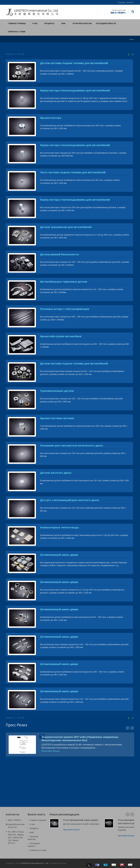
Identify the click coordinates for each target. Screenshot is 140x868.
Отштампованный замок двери (81, 820)
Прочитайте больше (71, 830)
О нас (35, 23)
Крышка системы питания (57, 418)
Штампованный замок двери (59, 555)
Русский (129, 2)
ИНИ (63, 23)
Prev (128, 814)
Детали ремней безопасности (59, 254)
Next (132, 814)
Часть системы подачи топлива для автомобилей (73, 172)
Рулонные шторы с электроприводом (65, 309)
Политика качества (82, 23)
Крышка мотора (51, 118)
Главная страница (17, 23)
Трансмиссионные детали (57, 391)
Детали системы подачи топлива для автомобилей (74, 63)
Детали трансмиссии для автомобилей (66, 227)
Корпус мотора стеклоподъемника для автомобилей (75, 90)
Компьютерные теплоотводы (59, 527)
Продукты (49, 23)
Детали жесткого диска (56, 473)
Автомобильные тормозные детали (64, 282)
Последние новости (106, 23)
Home (132, 39)
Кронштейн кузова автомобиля (61, 336)
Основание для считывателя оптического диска (72, 445)
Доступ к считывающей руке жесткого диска (70, 500)
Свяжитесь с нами (17, 32)
